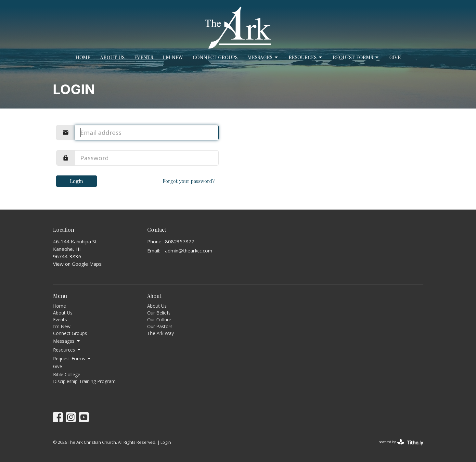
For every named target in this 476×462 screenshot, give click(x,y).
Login (76, 181)
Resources (306, 57)
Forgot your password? (189, 181)
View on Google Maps (77, 264)
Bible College (67, 374)
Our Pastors (160, 326)
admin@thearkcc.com (189, 250)
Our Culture (159, 320)
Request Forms (356, 57)
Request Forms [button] (72, 359)
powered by (401, 442)
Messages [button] (67, 341)
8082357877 (180, 241)
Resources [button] (67, 350)
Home (83, 57)
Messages (263, 57)
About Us (112, 57)
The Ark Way (161, 333)
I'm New (173, 57)
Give (395, 57)
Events (144, 57)
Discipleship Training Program (84, 381)
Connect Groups (215, 57)
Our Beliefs (159, 313)
